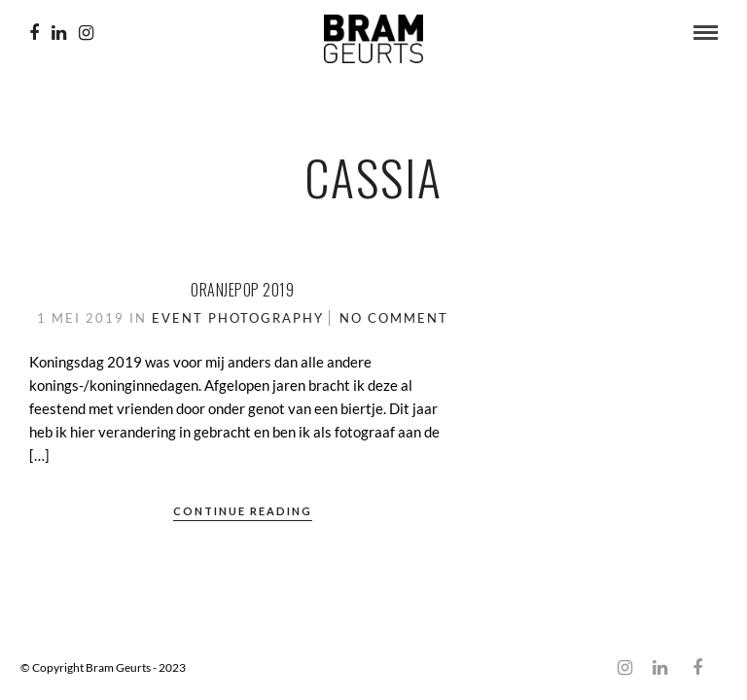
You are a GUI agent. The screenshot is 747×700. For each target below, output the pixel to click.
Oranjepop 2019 (242, 290)
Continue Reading (243, 511)
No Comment (394, 318)
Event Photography (238, 318)
